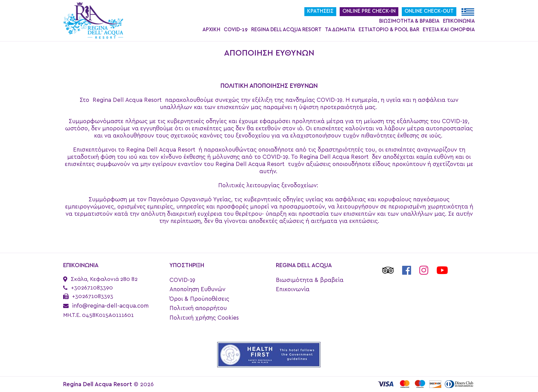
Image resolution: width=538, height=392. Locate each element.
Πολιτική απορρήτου (198, 308)
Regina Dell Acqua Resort (286, 30)
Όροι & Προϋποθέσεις (199, 299)
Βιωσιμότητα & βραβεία (409, 21)
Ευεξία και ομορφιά (449, 30)
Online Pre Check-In (369, 11)
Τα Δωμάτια (340, 30)
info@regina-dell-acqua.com (110, 306)
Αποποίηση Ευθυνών (197, 289)
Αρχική (211, 30)
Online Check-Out (429, 11)
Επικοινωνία (459, 21)
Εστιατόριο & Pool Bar (389, 30)
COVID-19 (236, 30)
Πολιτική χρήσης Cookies (204, 318)
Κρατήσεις (320, 11)
